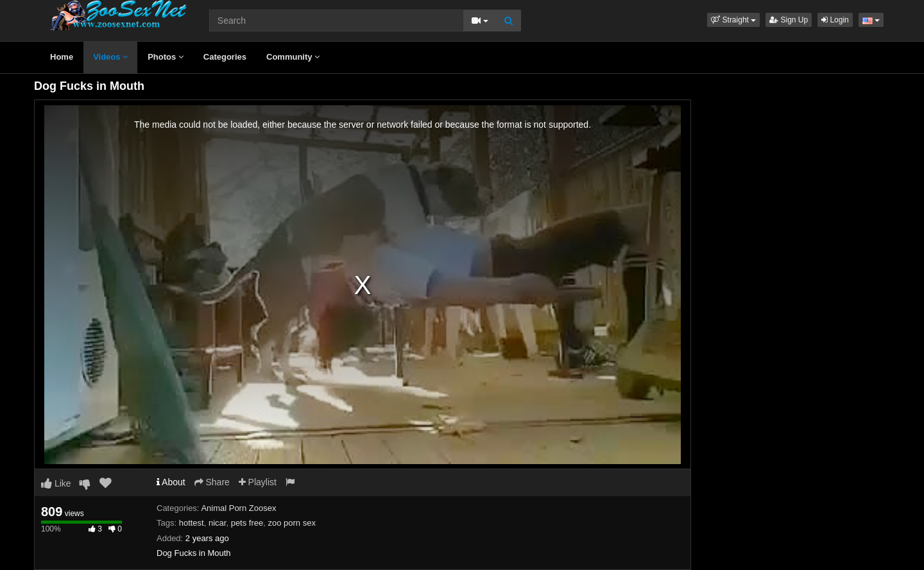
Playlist (258, 482)
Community (293, 57)
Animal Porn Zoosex (238, 508)
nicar (217, 523)
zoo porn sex (291, 523)
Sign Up (789, 20)
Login (835, 20)
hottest (192, 523)
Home (62, 57)
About (171, 482)
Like (56, 483)
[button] (733, 20)
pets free (247, 523)
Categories (225, 57)
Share (212, 482)
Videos (110, 57)
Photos (166, 57)
